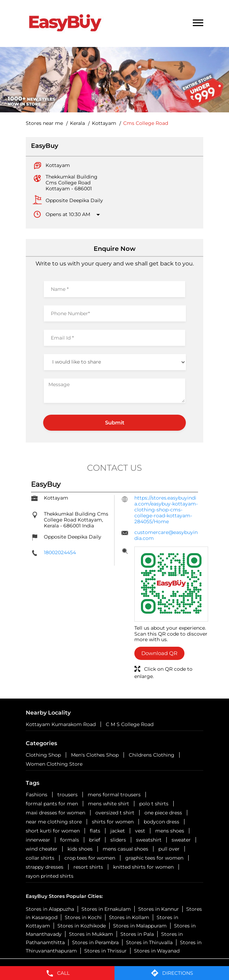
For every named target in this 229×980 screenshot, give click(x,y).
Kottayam (104, 123)
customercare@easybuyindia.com (166, 535)
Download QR (159, 653)
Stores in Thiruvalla (149, 942)
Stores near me (44, 123)
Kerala (77, 123)
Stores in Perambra (95, 942)
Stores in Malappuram (140, 926)
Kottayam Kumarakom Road (61, 724)
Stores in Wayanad (157, 951)
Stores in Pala (137, 934)
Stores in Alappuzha (50, 909)
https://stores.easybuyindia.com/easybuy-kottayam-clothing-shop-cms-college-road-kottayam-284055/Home (166, 509)
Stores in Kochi (83, 917)
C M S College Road (130, 724)
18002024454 (60, 552)
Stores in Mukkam (91, 934)
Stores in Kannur (159, 909)
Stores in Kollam (129, 917)
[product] (115, 362)
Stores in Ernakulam (106, 909)
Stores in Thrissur (105, 951)
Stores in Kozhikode (82, 926)
